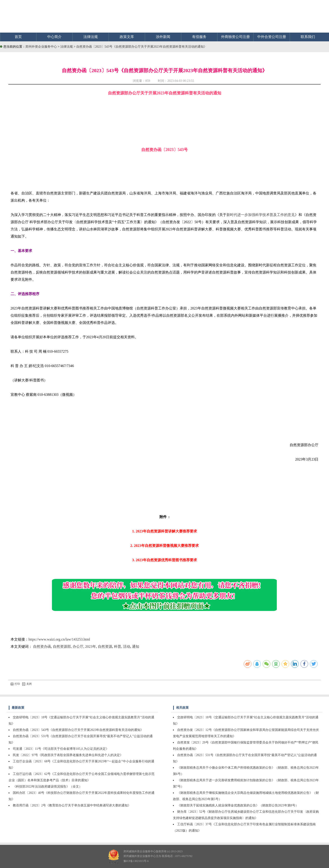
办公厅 (78, 647)
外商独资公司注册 (235, 37)
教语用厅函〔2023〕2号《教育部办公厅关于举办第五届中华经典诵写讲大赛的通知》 (72, 805)
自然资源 (105, 647)
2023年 (91, 647)
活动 (127, 647)
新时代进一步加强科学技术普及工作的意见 (261, 215)
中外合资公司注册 (272, 37)
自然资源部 (62, 647)
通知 (136, 647)
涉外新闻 (163, 37)
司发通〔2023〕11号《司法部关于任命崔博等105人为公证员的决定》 (61, 749)
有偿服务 (199, 37)
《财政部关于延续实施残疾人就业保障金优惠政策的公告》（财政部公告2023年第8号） (238, 805)
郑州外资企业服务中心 (41, 47)
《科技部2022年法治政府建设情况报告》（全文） (47, 787)
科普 (118, 647)
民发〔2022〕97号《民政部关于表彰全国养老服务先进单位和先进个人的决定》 (68, 755)
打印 (15, 684)
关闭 (27, 684)
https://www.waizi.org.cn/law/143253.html (59, 639)
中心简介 (54, 37)
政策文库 (127, 37)
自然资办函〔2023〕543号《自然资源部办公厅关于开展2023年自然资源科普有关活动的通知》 (142, 47)
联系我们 (308, 37)
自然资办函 (42, 647)
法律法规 (91, 37)
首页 (18, 37)
